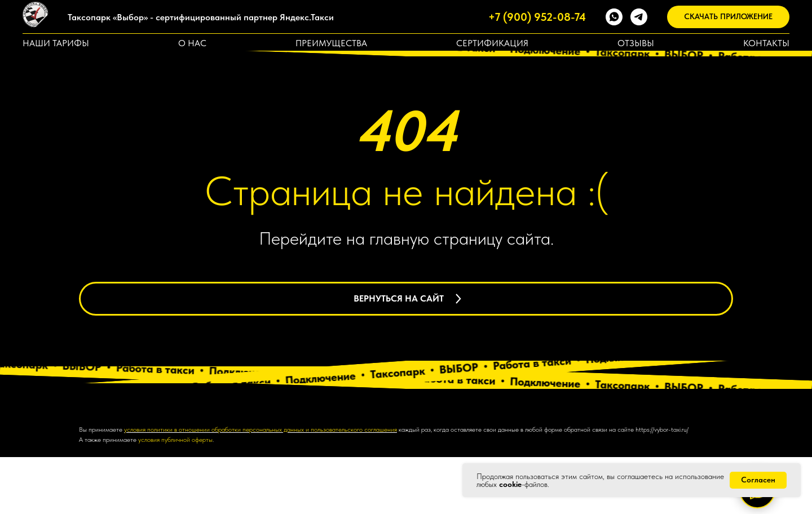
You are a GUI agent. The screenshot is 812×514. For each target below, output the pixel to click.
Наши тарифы (56, 43)
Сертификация (492, 43)
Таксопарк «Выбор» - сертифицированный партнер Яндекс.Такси (201, 17)
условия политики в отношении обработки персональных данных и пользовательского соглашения (261, 486)
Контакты (766, 43)
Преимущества (331, 43)
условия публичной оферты (175, 497)
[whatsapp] (614, 17)
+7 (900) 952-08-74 (537, 17)
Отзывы (636, 43)
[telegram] (639, 17)
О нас (192, 43)
